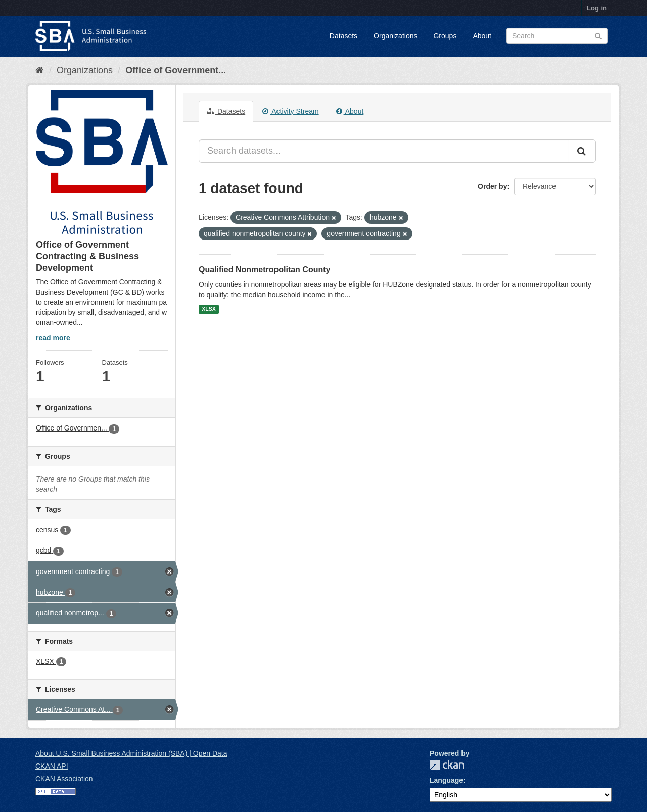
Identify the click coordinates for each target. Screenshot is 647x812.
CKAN (447, 765)
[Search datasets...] (384, 151)
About (482, 36)
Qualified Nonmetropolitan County (264, 270)
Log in (597, 8)
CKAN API (52, 766)
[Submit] (582, 151)
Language (446, 780)
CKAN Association (64, 779)
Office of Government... (176, 70)
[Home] (40, 70)
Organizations (395, 36)
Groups (445, 36)
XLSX (209, 309)
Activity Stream (290, 111)
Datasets (343, 36)
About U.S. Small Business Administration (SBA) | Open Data (131, 753)
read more (53, 338)
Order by (492, 186)
